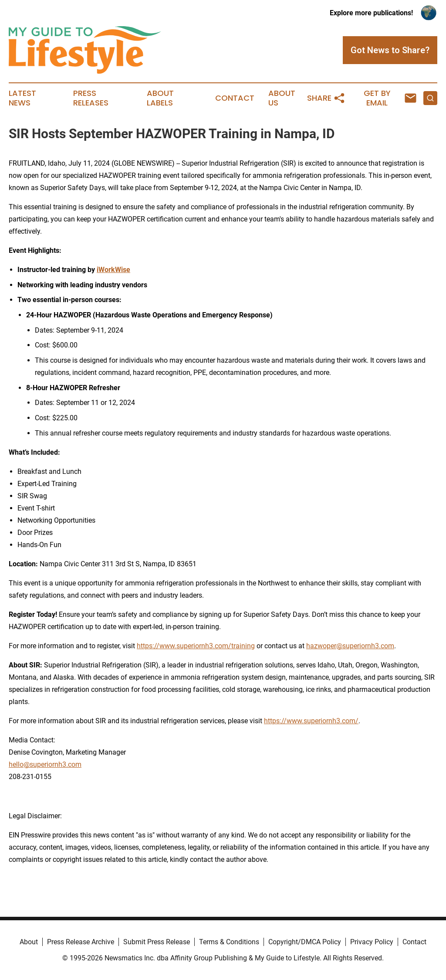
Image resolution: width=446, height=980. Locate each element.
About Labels (160, 98)
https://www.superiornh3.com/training (196, 646)
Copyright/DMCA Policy (305, 942)
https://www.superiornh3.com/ (311, 721)
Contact (235, 98)
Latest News (22, 98)
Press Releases (91, 98)
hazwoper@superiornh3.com (350, 646)
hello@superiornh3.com (45, 764)
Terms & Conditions (229, 942)
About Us (282, 98)
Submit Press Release (157, 942)
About (29, 942)
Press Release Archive (81, 942)
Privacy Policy (372, 942)
